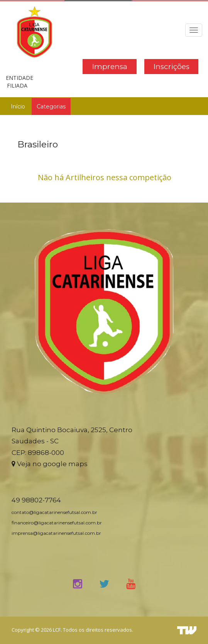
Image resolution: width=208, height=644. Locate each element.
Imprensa (110, 67)
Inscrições (172, 67)
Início (18, 106)
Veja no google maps (50, 464)
